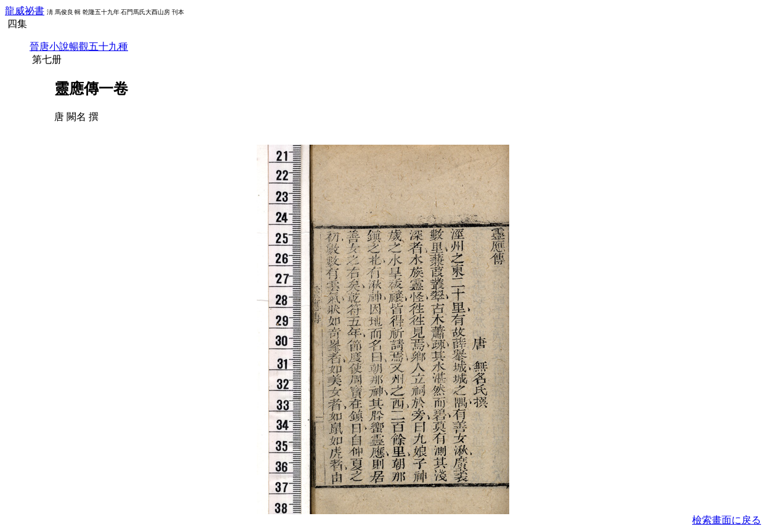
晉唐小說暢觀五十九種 (79, 46)
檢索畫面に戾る (727, 520)
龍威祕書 (25, 11)
